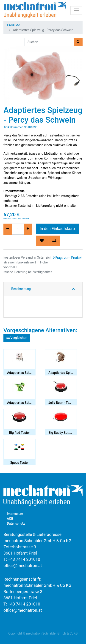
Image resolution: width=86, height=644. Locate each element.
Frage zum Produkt (68, 258)
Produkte (14, 25)
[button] (42, 241)
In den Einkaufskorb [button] (57, 229)
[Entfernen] (8, 229)
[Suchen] (78, 42)
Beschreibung (21, 289)
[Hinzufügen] (28, 229)
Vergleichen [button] (17, 338)
